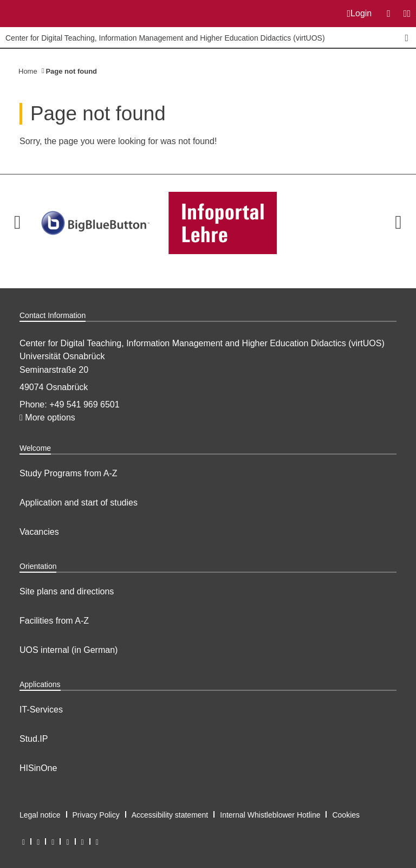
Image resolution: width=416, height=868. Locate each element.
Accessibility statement (170, 815)
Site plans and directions (67, 591)
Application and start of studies (79, 503)
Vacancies (39, 532)
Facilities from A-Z (54, 621)
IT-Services (41, 710)
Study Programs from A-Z (69, 473)
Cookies (346, 815)
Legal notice (40, 815)
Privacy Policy (96, 815)
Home (28, 71)
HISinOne (38, 768)
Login (360, 14)
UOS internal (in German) (69, 650)
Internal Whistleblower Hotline (270, 815)
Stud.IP (34, 739)
